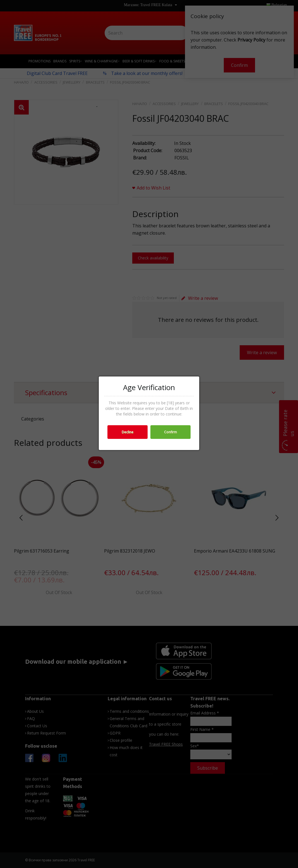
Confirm (170, 432)
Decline (128, 432)
